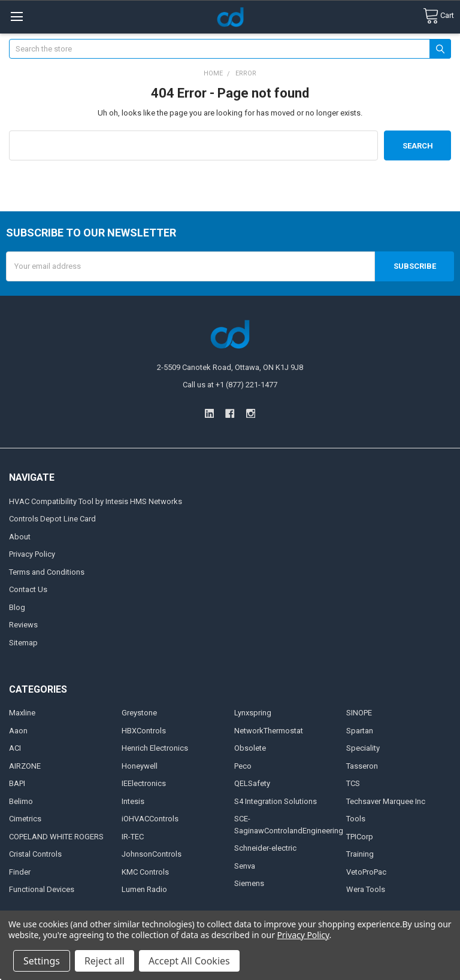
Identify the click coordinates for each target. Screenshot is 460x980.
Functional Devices (42, 889)
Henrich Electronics (155, 748)
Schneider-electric (265, 848)
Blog (17, 607)
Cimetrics (25, 819)
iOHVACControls (150, 819)
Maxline (22, 713)
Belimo (21, 801)
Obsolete (250, 748)
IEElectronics (144, 783)
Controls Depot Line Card (52, 519)
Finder (20, 872)
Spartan (360, 731)
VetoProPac (366, 872)
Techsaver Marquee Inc (386, 801)
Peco (243, 766)
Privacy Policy (32, 554)
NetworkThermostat (269, 731)
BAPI (17, 783)
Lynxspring (253, 713)
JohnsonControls (152, 854)
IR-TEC (133, 837)
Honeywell (140, 766)
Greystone (139, 713)
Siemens (249, 883)
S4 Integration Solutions (276, 801)
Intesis (133, 801)
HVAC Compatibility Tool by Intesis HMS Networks (96, 501)
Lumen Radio (144, 889)
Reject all (105, 961)
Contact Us (28, 589)
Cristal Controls (35, 854)
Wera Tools (366, 889)
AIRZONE (25, 766)
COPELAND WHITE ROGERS (56, 837)
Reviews (23, 625)
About (20, 537)
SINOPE (359, 713)
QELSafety (252, 783)
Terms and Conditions (47, 572)
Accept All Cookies (189, 961)
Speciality (363, 748)
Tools (356, 819)
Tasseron (362, 766)
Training (360, 854)
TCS (353, 783)
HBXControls (144, 731)
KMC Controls (145, 872)
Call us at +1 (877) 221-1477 (230, 385)
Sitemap (23, 643)
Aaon (18, 731)
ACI (15, 748)
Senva (245, 866)
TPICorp (360, 837)
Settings (42, 961)
